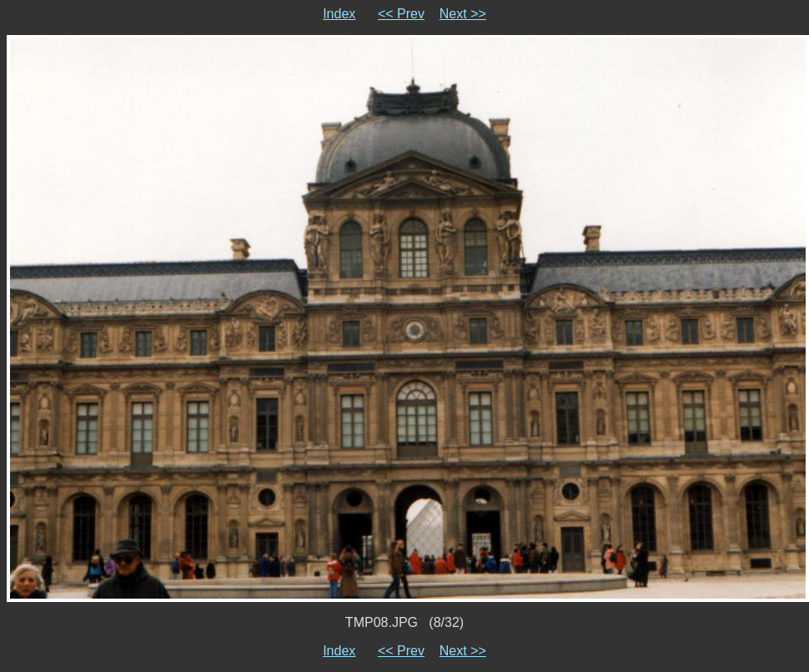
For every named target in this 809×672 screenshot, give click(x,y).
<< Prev (401, 14)
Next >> (463, 14)
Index (339, 14)
